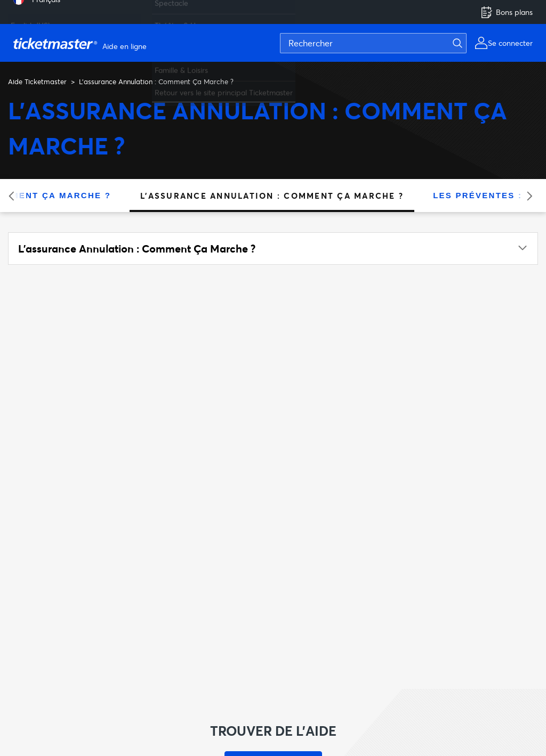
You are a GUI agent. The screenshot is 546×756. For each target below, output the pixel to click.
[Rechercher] (373, 43)
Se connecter (510, 43)
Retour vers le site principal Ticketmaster (224, 88)
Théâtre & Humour (186, 21)
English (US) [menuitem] (30, 21)
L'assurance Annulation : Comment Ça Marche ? (272, 196)
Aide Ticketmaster (37, 82)
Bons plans (507, 12)
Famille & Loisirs (181, 66)
